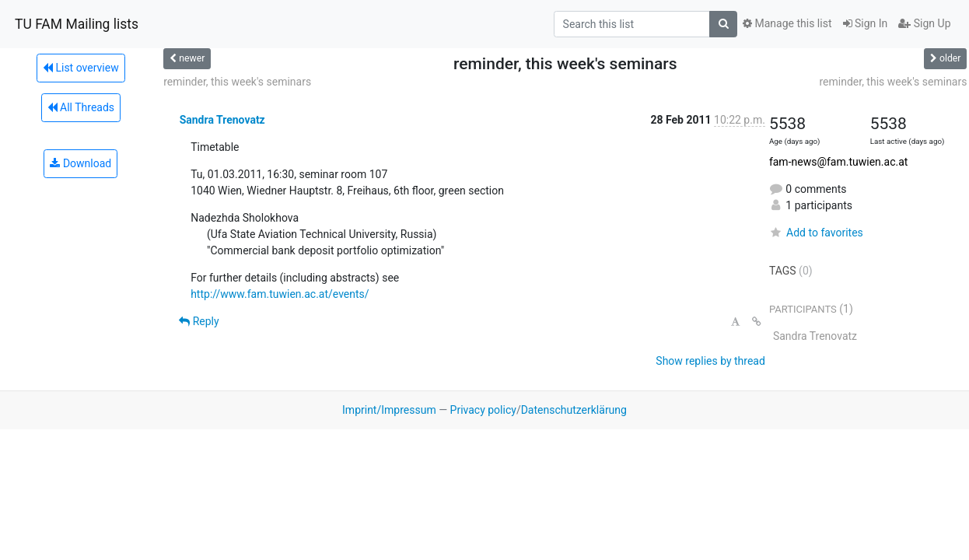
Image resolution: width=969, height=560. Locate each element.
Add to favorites (816, 233)
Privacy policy (483, 410)
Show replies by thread (710, 361)
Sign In (866, 23)
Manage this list (787, 23)
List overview (81, 68)
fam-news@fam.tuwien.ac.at (838, 162)
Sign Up (924, 23)
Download (80, 163)
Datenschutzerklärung (574, 410)
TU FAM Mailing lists (77, 24)
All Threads (81, 107)
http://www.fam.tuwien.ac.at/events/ (280, 294)
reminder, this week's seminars (237, 82)
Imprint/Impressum (389, 410)
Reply (199, 321)
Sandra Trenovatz (222, 120)
